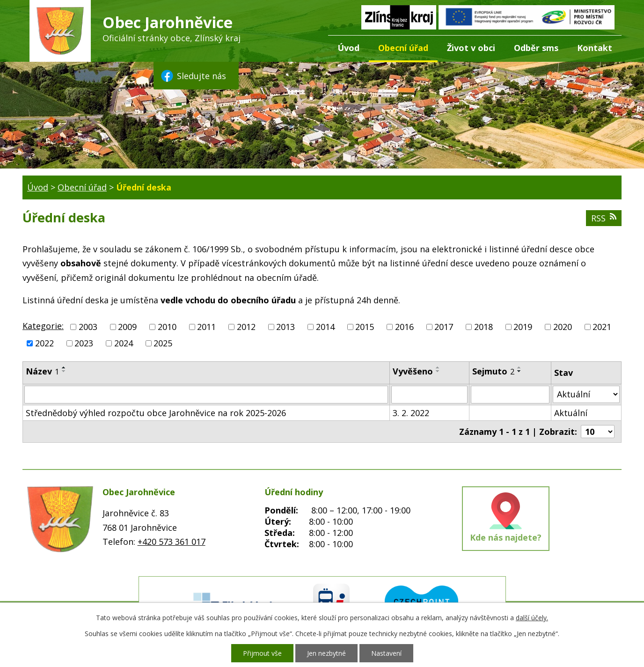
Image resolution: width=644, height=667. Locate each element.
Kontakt (595, 48)
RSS (604, 218)
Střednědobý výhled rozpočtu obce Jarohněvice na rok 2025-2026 (156, 413)
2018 (483, 327)
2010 (167, 327)
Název (42, 371)
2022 (44, 343)
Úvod (348, 48)
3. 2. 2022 (411, 413)
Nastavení (386, 653)
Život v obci (471, 48)
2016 (404, 327)
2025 (163, 343)
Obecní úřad (403, 48)
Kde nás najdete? (506, 537)
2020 (563, 327)
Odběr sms (536, 48)
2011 (206, 327)
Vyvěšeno (413, 371)
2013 (285, 327)
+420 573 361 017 (172, 542)
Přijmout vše (262, 653)
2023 (84, 343)
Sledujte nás (193, 76)
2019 (523, 327)
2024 (124, 343)
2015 (365, 327)
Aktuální (571, 413)
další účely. (532, 618)
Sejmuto (493, 371)
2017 (444, 327)
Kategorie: (43, 326)
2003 (88, 327)
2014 (325, 327)
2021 (602, 327)
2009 (127, 327)
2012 (246, 327)
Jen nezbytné (326, 653)
